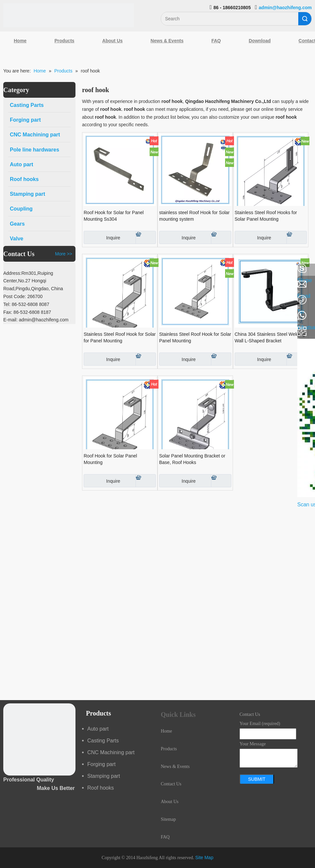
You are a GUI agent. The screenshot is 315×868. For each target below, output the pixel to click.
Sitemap (168, 819)
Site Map (204, 858)
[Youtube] (8, 321)
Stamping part (104, 776)
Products (64, 41)
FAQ (216, 41)
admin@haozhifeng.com (285, 8)
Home (20, 41)
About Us (113, 41)
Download (260, 41)
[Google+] (8, 303)
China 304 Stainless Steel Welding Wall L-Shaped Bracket (270, 337)
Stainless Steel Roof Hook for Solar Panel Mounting (195, 337)
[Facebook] (8, 269)
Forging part (101, 764)
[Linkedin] (8, 286)
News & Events (167, 41)
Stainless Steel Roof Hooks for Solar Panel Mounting (266, 216)
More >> (64, 254)
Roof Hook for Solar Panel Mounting (110, 459)
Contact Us (171, 784)
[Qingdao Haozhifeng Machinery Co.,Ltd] (69, 15)
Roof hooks (101, 788)
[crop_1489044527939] (39, 739)
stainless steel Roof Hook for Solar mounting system (194, 216)
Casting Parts (103, 741)
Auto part (98, 729)
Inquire (102, 237)
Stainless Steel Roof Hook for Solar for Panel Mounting (120, 337)
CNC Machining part (111, 752)
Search (305, 19)
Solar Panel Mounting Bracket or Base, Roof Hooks (192, 459)
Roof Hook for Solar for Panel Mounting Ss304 (114, 216)
